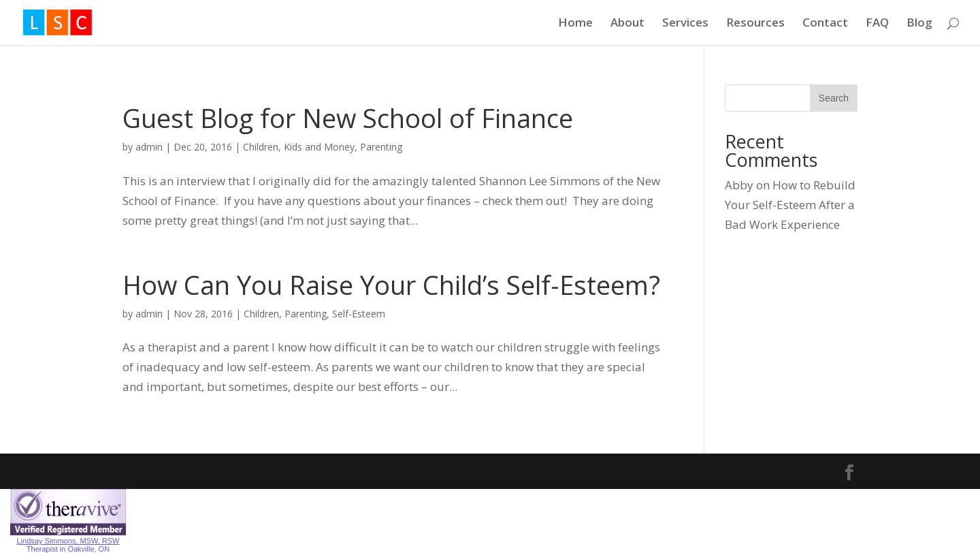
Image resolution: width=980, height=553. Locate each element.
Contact (825, 24)
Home (575, 24)
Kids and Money (319, 147)
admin (149, 147)
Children (261, 147)
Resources (755, 24)
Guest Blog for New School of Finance (348, 118)
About (627, 24)
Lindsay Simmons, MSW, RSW (68, 541)
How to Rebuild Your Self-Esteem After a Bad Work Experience (790, 205)
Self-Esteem (359, 314)
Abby (739, 185)
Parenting (381, 147)
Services (685, 24)
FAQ (877, 24)
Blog (919, 24)
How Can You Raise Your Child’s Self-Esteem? (391, 285)
